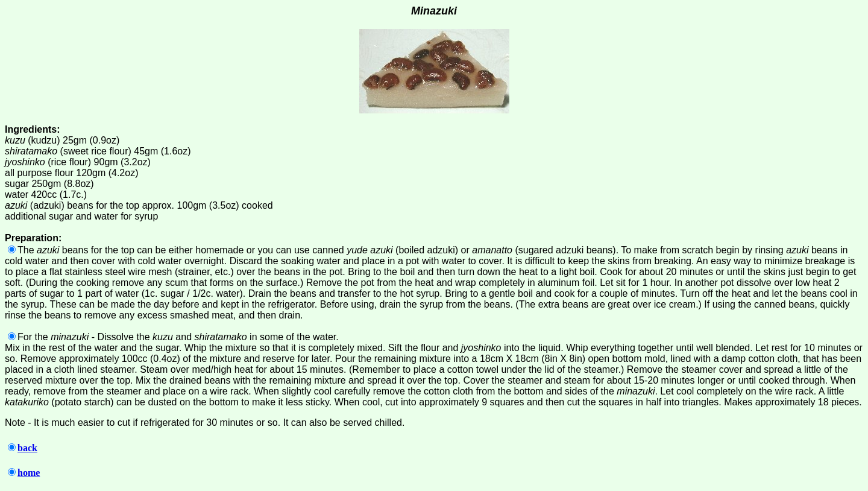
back (23, 448)
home (24, 473)
